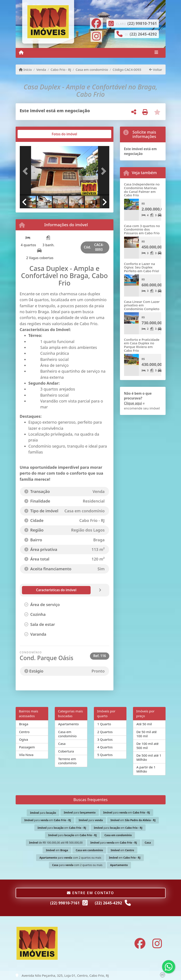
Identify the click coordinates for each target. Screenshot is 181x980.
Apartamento (69, 724)
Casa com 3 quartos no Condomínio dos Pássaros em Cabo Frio (142, 229)
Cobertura (66, 751)
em (133, 820)
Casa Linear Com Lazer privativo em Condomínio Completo (142, 305)
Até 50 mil (144, 724)
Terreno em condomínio (67, 761)
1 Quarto (104, 724)
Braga (24, 724)
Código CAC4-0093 (127, 70)
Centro (24, 732)
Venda (41, 70)
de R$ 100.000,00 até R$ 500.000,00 (56, 843)
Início (25, 70)
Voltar (156, 70)
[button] (27, 171)
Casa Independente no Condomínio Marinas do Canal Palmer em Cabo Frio (142, 190)
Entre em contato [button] (90, 893)
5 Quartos (105, 755)
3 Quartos (105, 739)
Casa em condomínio (92, 70)
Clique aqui (133, 403)
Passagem (27, 747)
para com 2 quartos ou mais (70, 858)
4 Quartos (105, 747)
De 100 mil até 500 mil (148, 746)
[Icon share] (96, 23)
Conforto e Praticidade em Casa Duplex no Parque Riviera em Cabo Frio (142, 345)
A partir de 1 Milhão (146, 769)
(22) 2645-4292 (143, 34)
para (43, 813)
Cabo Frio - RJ (61, 70)
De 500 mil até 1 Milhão (149, 757)
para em (127, 813)
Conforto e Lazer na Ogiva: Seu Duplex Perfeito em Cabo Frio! (142, 267)
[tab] (34, 134)
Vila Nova (26, 755)
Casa (62, 744)
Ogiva (24, 739)
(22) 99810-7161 (142, 23)
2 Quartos (105, 732)
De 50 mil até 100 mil (147, 734)
